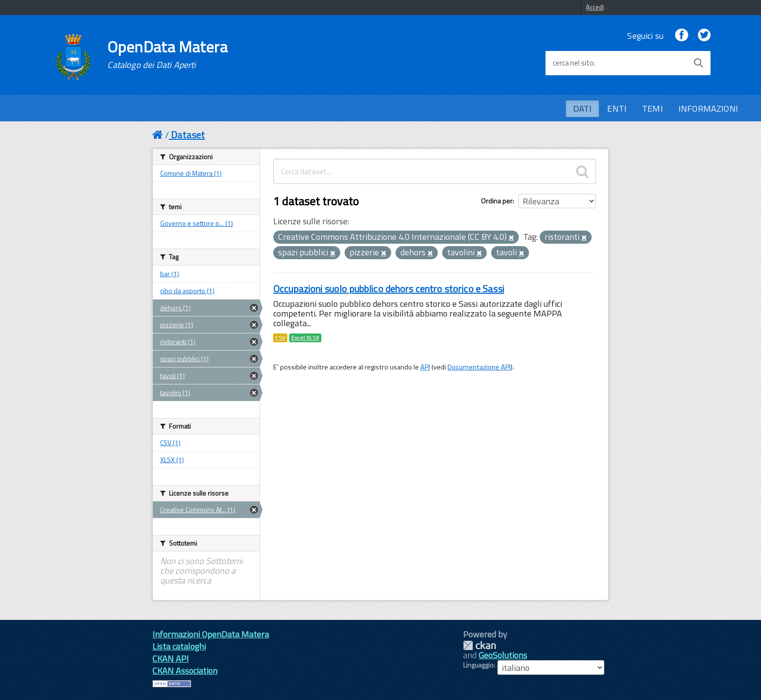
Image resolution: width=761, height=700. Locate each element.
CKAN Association (185, 671)
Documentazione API (479, 367)
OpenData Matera (167, 54)
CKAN (480, 645)
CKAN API (171, 658)
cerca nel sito (573, 63)
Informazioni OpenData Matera (211, 634)
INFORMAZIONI (708, 108)
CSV (280, 338)
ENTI (617, 108)
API (425, 367)
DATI (583, 108)
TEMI (653, 108)
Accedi (595, 7)
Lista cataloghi (179, 646)
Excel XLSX (305, 338)
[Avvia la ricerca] (698, 63)
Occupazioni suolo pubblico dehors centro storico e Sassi (389, 289)
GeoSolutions (503, 655)
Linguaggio (478, 665)
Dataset (188, 135)
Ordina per (497, 201)
